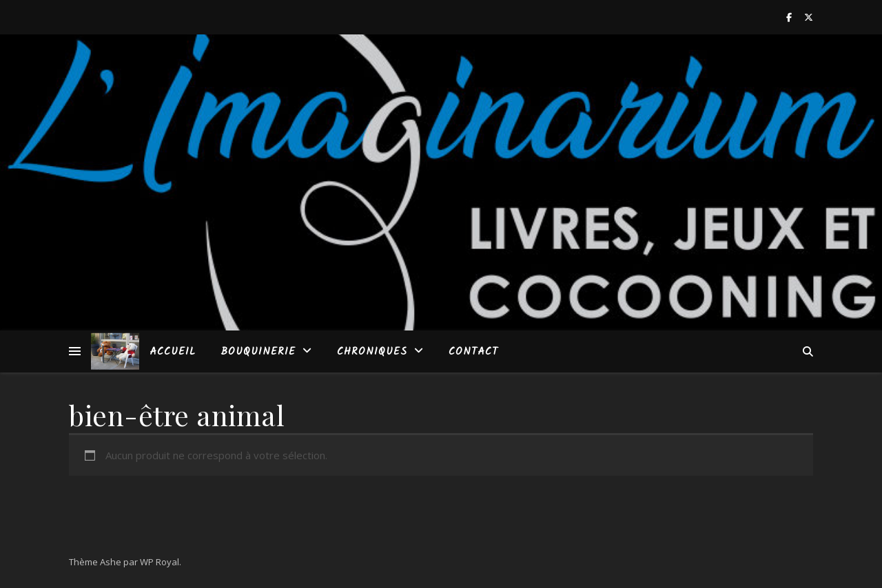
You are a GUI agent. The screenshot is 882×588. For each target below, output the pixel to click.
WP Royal (160, 562)
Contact (473, 352)
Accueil (173, 352)
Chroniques (372, 352)
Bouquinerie (258, 352)
